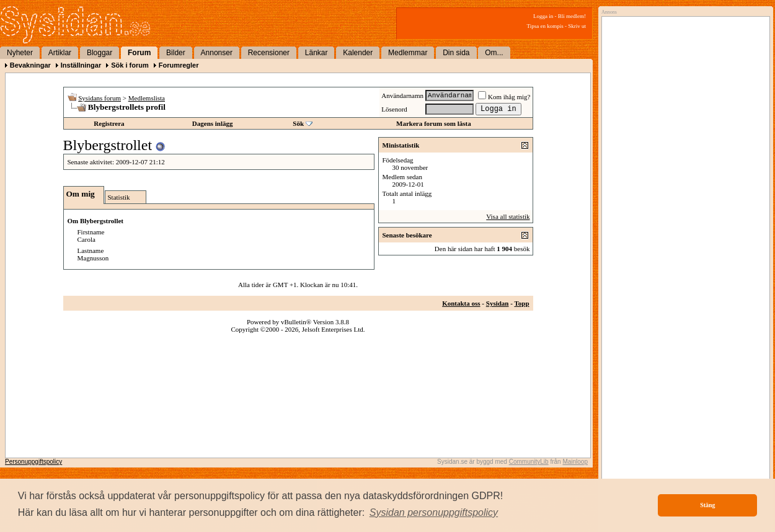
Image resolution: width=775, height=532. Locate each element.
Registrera (109, 123)
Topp (521, 303)
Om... (494, 53)
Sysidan (498, 303)
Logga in (543, 16)
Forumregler (179, 65)
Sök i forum (130, 65)
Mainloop (575, 462)
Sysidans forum (100, 98)
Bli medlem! (572, 16)
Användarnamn (402, 95)
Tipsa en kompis (545, 26)
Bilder (176, 53)
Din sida (456, 53)
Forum (139, 53)
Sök (298, 123)
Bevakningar (30, 65)
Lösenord (394, 109)
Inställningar (81, 65)
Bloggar (100, 53)
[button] (434, 513)
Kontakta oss (461, 303)
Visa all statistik (508, 216)
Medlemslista (147, 98)
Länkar (317, 53)
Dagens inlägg (213, 123)
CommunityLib (529, 462)
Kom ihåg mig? (504, 97)
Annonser (217, 53)
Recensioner (269, 53)
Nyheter (20, 53)
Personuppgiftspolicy (33, 462)
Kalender (358, 53)
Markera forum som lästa (434, 123)
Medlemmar (408, 53)
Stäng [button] (707, 505)
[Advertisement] (683, 147)
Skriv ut (577, 26)
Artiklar (60, 53)
